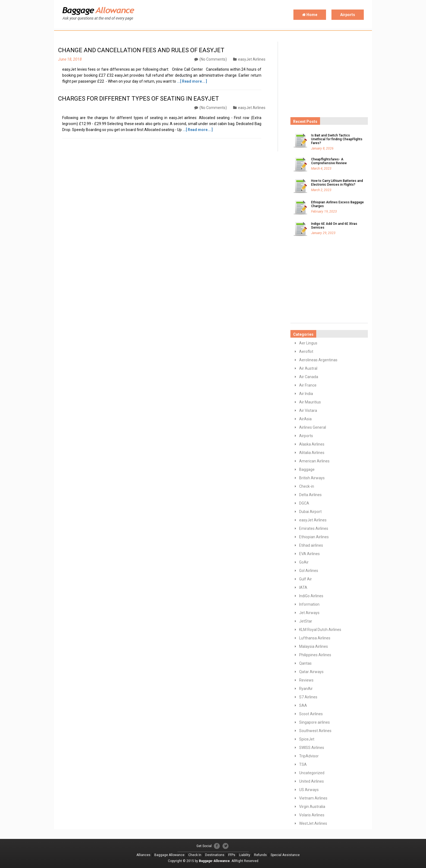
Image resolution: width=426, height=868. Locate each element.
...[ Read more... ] (192, 81)
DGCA (304, 503)
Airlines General (313, 427)
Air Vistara (308, 410)
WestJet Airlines (313, 823)
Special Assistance (285, 855)
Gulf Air (306, 579)
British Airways (312, 478)
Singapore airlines (314, 722)
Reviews (306, 680)
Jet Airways (309, 613)
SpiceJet (307, 739)
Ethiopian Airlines (314, 537)
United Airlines (311, 781)
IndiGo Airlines (311, 596)
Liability (245, 855)
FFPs (232, 855)
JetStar (306, 621)
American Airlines (314, 461)
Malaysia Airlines (314, 646)
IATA (303, 587)
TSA (303, 764)
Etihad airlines (311, 545)
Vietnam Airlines (313, 798)
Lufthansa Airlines (315, 638)
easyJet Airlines (249, 59)
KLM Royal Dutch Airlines (320, 630)
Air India (306, 394)
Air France (308, 385)
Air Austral (308, 368)
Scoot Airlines (311, 714)
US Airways (309, 790)
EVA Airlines (309, 554)
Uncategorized (312, 773)
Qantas (305, 663)
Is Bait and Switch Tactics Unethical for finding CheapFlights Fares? (337, 139)
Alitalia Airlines (312, 453)
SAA (303, 705)
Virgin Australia (312, 807)
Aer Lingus (308, 343)
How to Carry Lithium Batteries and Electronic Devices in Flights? (337, 183)
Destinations (215, 855)
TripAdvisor (309, 756)
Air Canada (309, 377)
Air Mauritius (310, 402)
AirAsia (305, 419)
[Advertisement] (331, 76)
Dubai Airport (310, 512)
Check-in (307, 486)
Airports (348, 15)
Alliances (143, 855)
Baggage (307, 469)
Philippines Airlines (315, 655)
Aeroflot (306, 351)
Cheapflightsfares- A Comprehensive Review (329, 161)
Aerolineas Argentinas (318, 360)
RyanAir (306, 689)
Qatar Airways (311, 672)
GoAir (304, 562)
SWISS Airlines (312, 748)
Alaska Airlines (312, 444)
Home (310, 15)
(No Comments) (211, 59)
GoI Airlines (309, 571)
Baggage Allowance (169, 855)
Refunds (260, 855)
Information (309, 604)
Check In (195, 855)
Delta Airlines (310, 495)
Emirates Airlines (314, 528)
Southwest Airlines (315, 731)
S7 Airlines (308, 697)
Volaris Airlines (312, 815)
